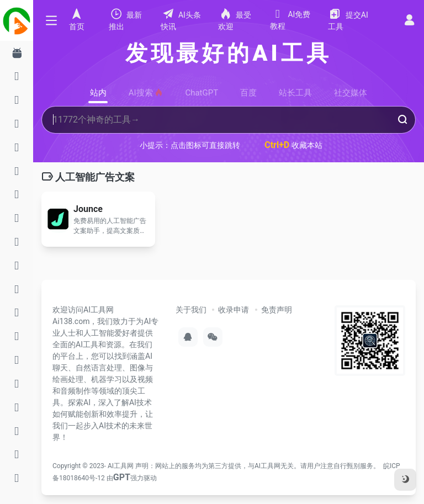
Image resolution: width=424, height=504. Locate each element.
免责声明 (277, 310)
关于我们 (191, 310)
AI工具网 (121, 466)
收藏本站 (293, 145)
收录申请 (234, 310)
